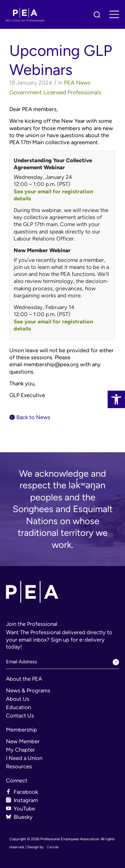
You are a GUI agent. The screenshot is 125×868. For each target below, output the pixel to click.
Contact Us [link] (20, 715)
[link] (116, 399)
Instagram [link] (26, 800)
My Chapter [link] (20, 750)
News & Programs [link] (28, 690)
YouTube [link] (24, 808)
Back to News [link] (33, 417)
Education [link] (18, 707)
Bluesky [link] (23, 817)
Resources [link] (19, 766)
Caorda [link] (53, 847)
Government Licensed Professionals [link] (55, 92)
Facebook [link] (26, 792)
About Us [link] (18, 699)
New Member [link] (23, 741)
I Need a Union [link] (24, 758)
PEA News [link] (77, 83)
